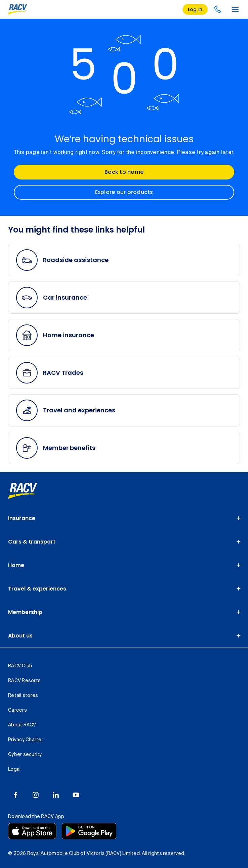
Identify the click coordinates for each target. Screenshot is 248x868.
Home (16, 565)
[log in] (195, 9)
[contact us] (218, 9)
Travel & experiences (37, 589)
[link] (23, 491)
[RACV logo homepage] (18, 9)
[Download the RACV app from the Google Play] (89, 831)
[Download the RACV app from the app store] (32, 831)
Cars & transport (32, 542)
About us (20, 636)
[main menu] (235, 9)
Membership (25, 612)
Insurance (22, 518)
